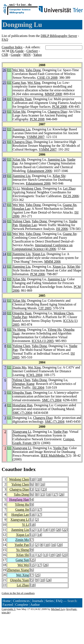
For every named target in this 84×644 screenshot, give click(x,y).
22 (4, 129)
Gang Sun (19, 83)
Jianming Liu (22, 129)
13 (4, 267)
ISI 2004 (38, 388)
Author (35, 605)
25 (4, 83)
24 (4, 99)
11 (4, 301)
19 (4, 176)
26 (4, 70)
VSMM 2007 (36, 137)
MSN (27, 55)
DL (12, 51)
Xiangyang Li (22, 432)
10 (4, 313)
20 (4, 159)
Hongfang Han (23, 405)
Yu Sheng (19, 330)
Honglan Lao (21, 209)
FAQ (5, 40)
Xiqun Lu (38, 254)
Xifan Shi (19, 112)
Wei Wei (18, 70)
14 (4, 254)
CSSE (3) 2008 (47, 78)
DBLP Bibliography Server (59, 36)
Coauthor (12, 469)
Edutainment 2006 (40, 171)
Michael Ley (58, 609)
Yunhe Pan (20, 317)
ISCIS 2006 (71, 196)
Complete (22, 605)
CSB (5, 55)
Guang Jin (70, 205)
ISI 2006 (62, 229)
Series (50, 601)
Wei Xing (34, 83)
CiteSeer (32, 51)
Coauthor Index (12, 47)
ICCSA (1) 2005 (43, 341)
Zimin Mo (19, 367)
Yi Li (16, 188)
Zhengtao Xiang (24, 384)
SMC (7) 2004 (51, 400)
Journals (37, 601)
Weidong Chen (31, 188)
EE (9, 70)
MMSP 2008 (53, 94)
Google (16, 55)
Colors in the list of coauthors (18, 593)
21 (4, 142)
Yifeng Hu (55, 330)
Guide (19, 51)
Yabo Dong (33, 70)
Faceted (8, 605)
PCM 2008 (59, 107)
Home (7, 601)
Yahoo (37, 55)
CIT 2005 (45, 308)
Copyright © (9, 609)
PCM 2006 (38, 274)
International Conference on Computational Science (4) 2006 (43, 247)
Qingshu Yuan (22, 99)
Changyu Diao (57, 112)
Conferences (21, 601)
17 (4, 205)
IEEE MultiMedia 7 (54, 456)
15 (4, 234)
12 (4, 279)
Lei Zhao (69, 188)
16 (4, 221)
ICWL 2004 (34, 375)
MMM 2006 (52, 262)
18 (4, 188)
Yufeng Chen (21, 221)
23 (4, 112)
